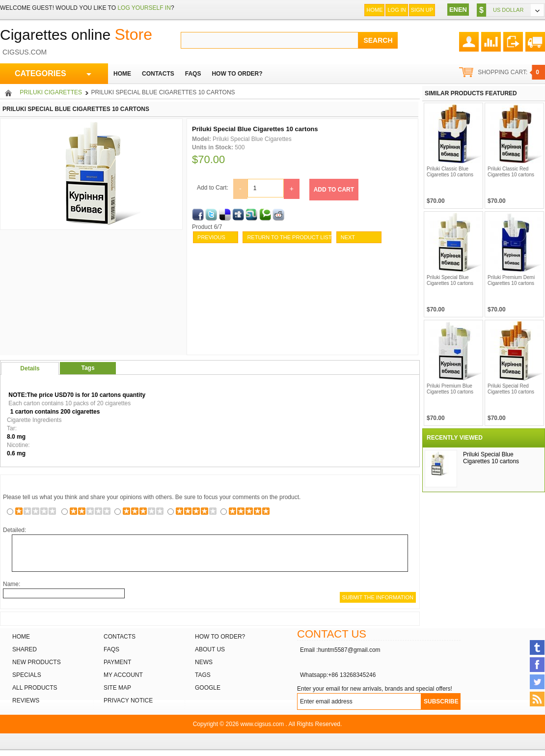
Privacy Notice (128, 700)
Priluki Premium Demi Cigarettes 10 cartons (511, 280)
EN (454, 10)
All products (35, 688)
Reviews (26, 700)
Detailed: (14, 530)
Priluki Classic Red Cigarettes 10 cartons (511, 172)
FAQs (111, 649)
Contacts (120, 637)
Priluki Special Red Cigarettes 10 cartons (511, 389)
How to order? (220, 637)
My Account (123, 675)
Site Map (117, 688)
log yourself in (144, 8)
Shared (25, 649)
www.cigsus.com (262, 724)
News (204, 662)
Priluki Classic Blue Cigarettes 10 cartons (450, 172)
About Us (210, 649)
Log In (396, 10)
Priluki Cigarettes (51, 92)
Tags (88, 368)
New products (37, 662)
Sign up (422, 10)
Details (30, 368)
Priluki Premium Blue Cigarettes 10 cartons (450, 389)
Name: (12, 584)
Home (374, 10)
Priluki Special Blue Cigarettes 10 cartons (450, 280)
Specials (27, 675)
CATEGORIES (53, 74)
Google (208, 688)
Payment (117, 662)
